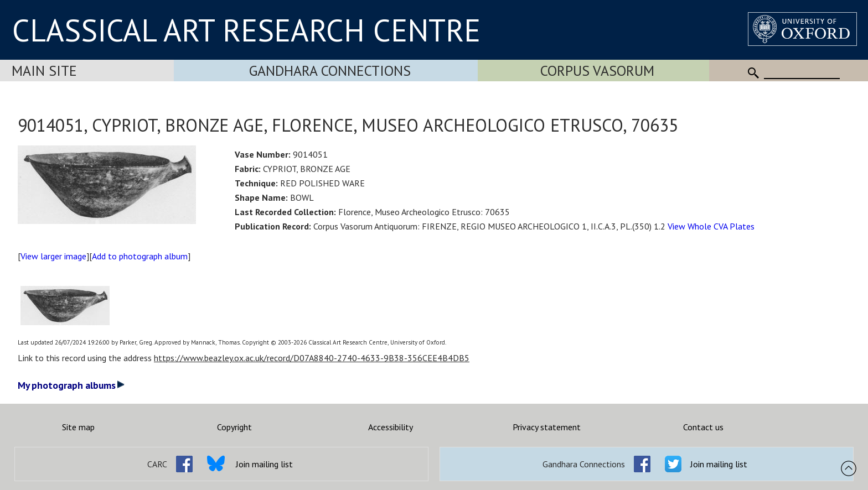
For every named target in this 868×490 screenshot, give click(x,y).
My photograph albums (71, 385)
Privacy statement (547, 427)
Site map (78, 427)
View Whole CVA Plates (711, 226)
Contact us (703, 427)
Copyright (234, 427)
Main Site (44, 71)
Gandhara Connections (330, 71)
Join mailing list (264, 464)
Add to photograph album (140, 256)
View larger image (53, 256)
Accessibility (391, 427)
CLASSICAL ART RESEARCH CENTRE (246, 30)
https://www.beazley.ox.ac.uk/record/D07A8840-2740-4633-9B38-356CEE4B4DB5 (312, 358)
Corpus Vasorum (597, 71)
